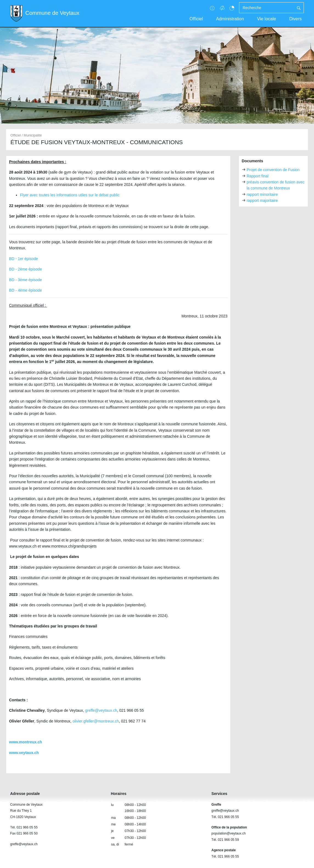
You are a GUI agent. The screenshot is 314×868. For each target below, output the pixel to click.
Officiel (196, 19)
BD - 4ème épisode (26, 290)
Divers (295, 19)
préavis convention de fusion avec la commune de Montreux (275, 185)
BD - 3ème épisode (26, 280)
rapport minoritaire (262, 194)
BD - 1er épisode (23, 259)
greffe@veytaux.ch (101, 710)
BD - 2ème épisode (26, 269)
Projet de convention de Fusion (273, 170)
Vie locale (267, 19)
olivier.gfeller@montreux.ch (96, 721)
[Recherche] (267, 8)
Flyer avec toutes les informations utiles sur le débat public (70, 195)
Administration (230, 19)
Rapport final (257, 176)
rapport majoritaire (262, 200)
